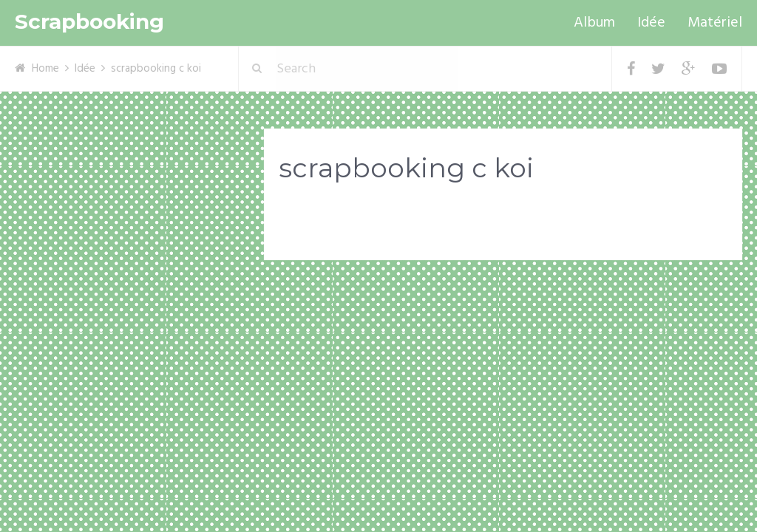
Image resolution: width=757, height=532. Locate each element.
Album (594, 23)
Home (45, 69)
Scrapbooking (89, 22)
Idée (651, 23)
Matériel (715, 23)
